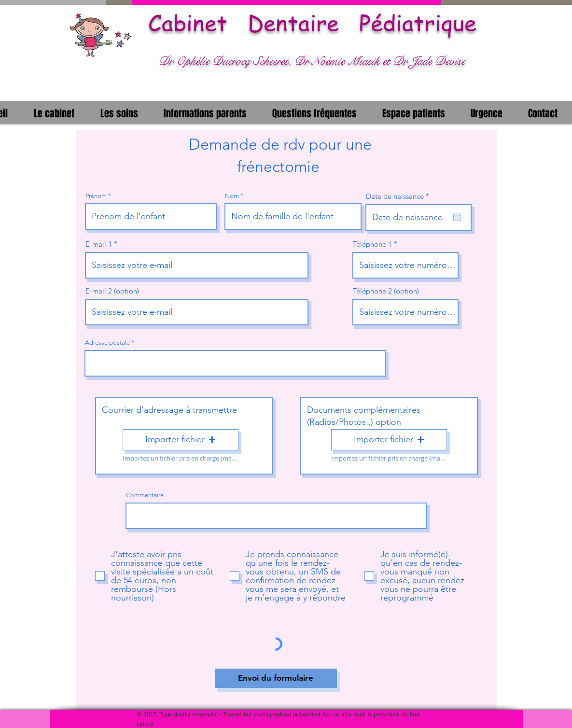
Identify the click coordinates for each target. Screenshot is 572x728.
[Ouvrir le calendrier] (457, 217)
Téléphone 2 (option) (386, 291)
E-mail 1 (99, 244)
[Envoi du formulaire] (276, 678)
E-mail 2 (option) (112, 291)
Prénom (96, 196)
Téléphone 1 (372, 244)
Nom (232, 196)
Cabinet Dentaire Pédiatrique (312, 23)
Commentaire (145, 495)
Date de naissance (399, 196)
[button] (54, 112)
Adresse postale (107, 343)
